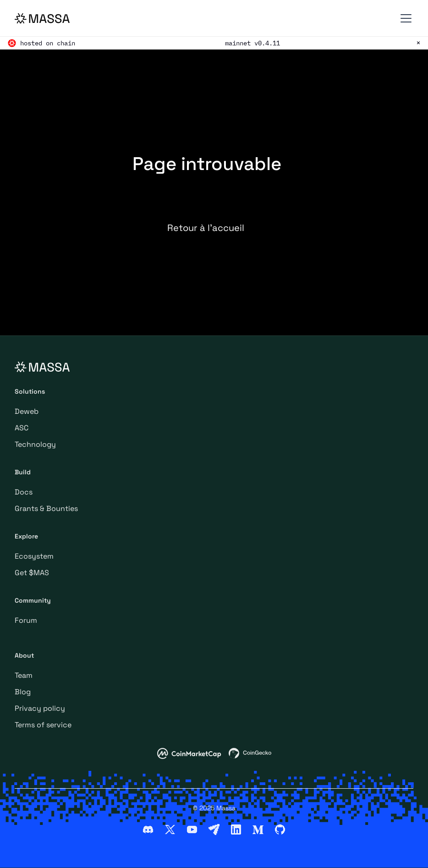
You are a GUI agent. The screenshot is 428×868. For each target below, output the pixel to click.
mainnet (238, 43)
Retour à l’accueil (206, 228)
